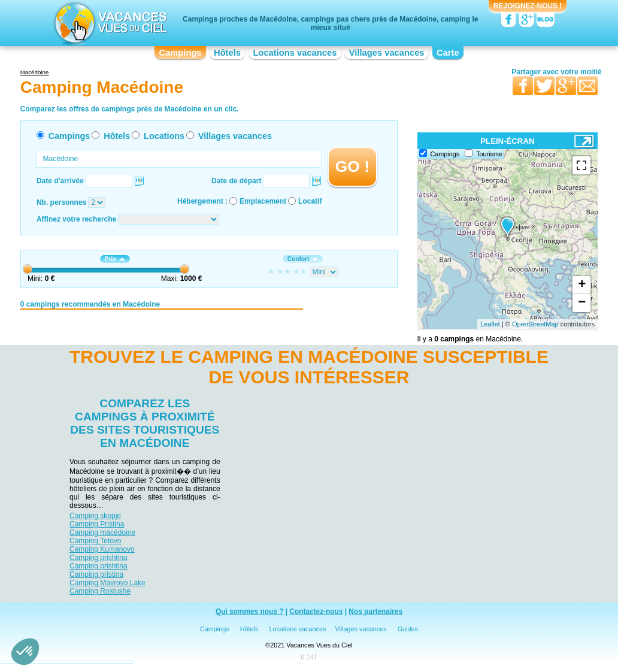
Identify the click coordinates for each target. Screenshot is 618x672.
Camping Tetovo (96, 541)
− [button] (582, 303)
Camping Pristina (97, 524)
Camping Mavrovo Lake (107, 583)
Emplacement (263, 201)
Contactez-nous (316, 612)
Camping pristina (96, 574)
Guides (408, 629)
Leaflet (490, 324)
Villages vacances (387, 53)
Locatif (310, 201)
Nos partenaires (375, 612)
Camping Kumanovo (102, 549)
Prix (115, 259)
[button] (25, 652)
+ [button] (582, 285)
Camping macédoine (102, 532)
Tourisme (489, 154)
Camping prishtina (99, 558)
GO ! (352, 167)
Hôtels (227, 53)
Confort (303, 259)
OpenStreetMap (535, 324)
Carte (448, 53)
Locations (164, 136)
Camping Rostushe (100, 591)
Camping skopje (95, 516)
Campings (180, 53)
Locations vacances (295, 53)
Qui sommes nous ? (250, 612)
